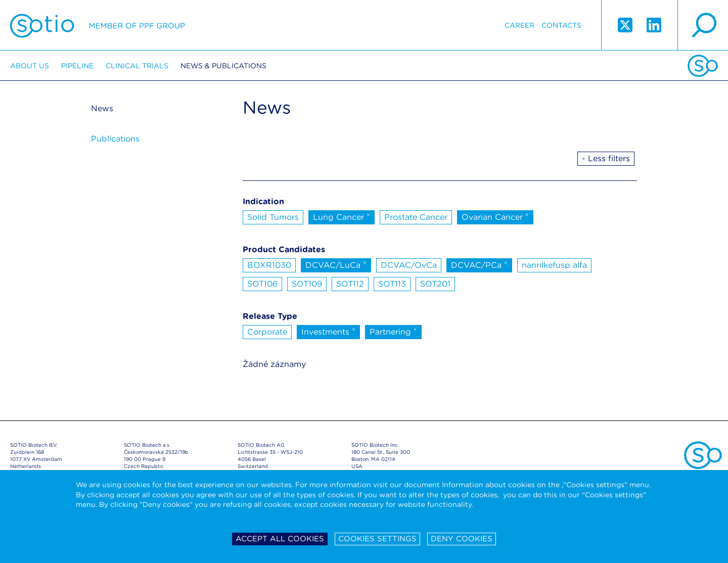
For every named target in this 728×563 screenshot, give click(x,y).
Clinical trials (137, 66)
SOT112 (350, 284)
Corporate (267, 332)
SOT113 (392, 284)
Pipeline (77, 66)
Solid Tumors (273, 217)
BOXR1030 (269, 265)
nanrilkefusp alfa (554, 265)
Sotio (98, 25)
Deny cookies (462, 539)
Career (519, 25)
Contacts (561, 25)
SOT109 (307, 284)
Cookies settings (377, 539)
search (703, 25)
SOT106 (262, 284)
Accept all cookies (280, 539)
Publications (115, 139)
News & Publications (223, 66)
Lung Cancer (342, 216)
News (102, 108)
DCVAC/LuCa (336, 264)
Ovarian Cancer (495, 216)
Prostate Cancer (416, 217)
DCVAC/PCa (479, 264)
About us (30, 66)
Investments (328, 331)
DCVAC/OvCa (409, 265)
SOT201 (435, 284)
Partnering (393, 331)
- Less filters (606, 158)
